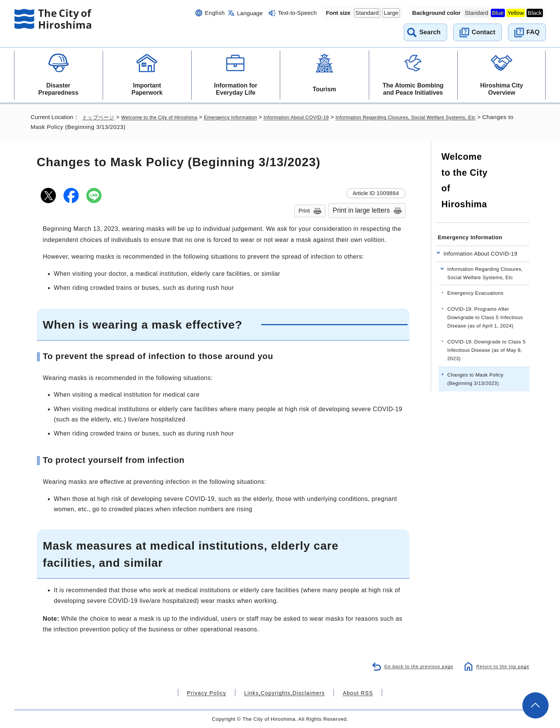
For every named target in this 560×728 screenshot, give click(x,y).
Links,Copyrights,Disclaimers (284, 692)
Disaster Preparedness (59, 89)
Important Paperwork (147, 89)
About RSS (347, 692)
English (215, 13)
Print (304, 211)
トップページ (99, 117)
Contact (484, 32)
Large (391, 13)
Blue (498, 13)
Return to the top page (501, 666)
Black (535, 13)
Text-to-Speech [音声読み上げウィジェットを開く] (297, 13)
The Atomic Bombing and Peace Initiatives (413, 89)
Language (250, 13)
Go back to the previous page (413, 666)
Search (430, 32)
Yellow (516, 13)
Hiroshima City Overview (502, 89)
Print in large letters (361, 210)
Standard (367, 13)
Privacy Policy (217, 692)
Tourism (324, 89)
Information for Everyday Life (236, 89)
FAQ (533, 32)
